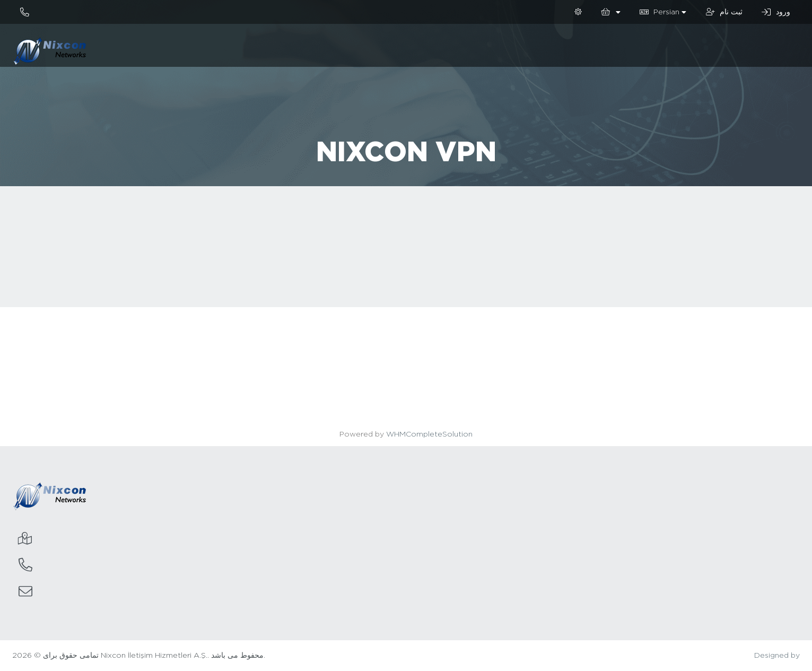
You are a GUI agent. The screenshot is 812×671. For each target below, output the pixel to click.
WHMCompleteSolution (429, 434)
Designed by (777, 656)
